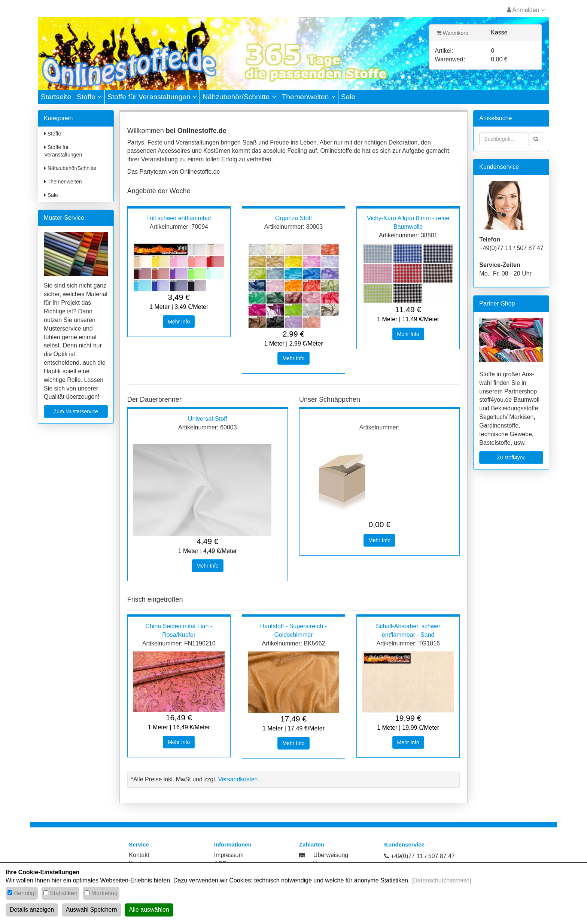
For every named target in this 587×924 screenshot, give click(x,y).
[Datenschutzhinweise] (441, 880)
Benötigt (25, 893)
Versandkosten (238, 779)
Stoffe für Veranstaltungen (152, 97)
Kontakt (139, 855)
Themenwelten (309, 97)
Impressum (229, 855)
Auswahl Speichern (92, 910)
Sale (348, 97)
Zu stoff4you (511, 458)
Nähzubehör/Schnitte (239, 97)
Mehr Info (179, 322)
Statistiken (64, 893)
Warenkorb (452, 33)
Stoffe (89, 97)
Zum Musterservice (76, 411)
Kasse (499, 32)
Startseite (56, 97)
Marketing (104, 893)
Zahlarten (312, 844)
